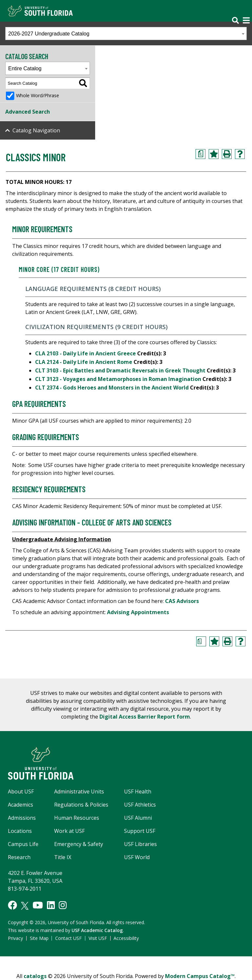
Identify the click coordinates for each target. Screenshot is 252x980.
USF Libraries (140, 844)
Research (19, 857)
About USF (21, 791)
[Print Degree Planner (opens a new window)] (200, 154)
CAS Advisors (182, 601)
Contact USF (68, 938)
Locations (20, 831)
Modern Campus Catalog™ (200, 976)
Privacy (15, 938)
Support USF (140, 831)
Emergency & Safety (79, 844)
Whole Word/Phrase (38, 95)
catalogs (35, 976)
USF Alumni (138, 818)
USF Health (138, 791)
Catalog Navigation (36, 130)
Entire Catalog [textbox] (25, 68)
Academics (21, 805)
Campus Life (23, 844)
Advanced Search (28, 112)
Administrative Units (79, 791)
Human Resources (77, 818)
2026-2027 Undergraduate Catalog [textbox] (49, 34)
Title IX (63, 857)
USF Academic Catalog (97, 930)
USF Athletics (140, 805)
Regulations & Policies (81, 805)
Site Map (39, 938)
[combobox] (126, 33)
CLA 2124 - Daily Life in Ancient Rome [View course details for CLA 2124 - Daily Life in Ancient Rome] (84, 362)
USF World (137, 857)
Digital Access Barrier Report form (145, 717)
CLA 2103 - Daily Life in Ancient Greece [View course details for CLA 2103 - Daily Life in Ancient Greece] (85, 353)
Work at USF (69, 831)
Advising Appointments (138, 612)
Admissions (22, 818)
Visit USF (98, 938)
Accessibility (126, 938)
